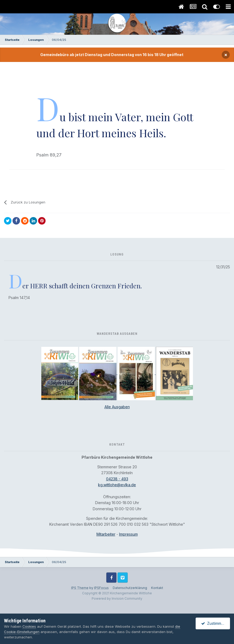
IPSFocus (101, 588)
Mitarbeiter (106, 534)
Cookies (29, 626)
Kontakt (157, 588)
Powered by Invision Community (117, 598)
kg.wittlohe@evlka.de (117, 485)
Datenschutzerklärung (130, 588)
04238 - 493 (117, 479)
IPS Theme (80, 588)
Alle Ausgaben (117, 407)
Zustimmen (213, 623)
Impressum (128, 534)
